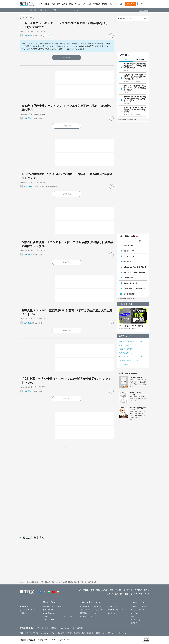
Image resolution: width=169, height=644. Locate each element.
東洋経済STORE (49, 613)
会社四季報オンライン (51, 610)
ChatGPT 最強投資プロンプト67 (138, 409)
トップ (40, 4)
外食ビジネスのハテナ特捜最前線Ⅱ (135, 272)
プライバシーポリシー (48, 633)
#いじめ (121, 345)
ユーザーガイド (136, 620)
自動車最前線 (128, 278)
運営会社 (45, 628)
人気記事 (123, 55)
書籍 (103, 4)
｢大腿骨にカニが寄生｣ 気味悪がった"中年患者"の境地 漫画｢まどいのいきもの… (135, 99)
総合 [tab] (126, 59)
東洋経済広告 (113, 606)
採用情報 (54, 628)
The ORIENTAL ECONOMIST (53, 606)
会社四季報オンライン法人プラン (91, 610)
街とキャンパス (129, 251)
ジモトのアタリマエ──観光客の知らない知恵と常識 (135, 289)
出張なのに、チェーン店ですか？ (135, 267)
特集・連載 (56, 4)
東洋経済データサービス (88, 613)
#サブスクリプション (126, 353)
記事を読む (67, 126)
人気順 (65, 4)
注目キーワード (125, 336)
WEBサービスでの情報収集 (29, 633)
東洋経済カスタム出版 (116, 610)
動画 (71, 4)
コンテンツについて (138, 610)
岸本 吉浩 (28, 36)
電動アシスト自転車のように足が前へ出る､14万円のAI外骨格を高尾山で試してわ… (135, 88)
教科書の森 (112, 613)
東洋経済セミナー (86, 616)
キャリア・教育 (50, 10)
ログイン (143, 4)
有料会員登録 (131, 4)
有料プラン (135, 613)
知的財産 (61, 633)
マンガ (78, 4)
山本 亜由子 (28, 186)
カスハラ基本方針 (109, 633)
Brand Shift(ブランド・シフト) (138, 394)
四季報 (95, 4)
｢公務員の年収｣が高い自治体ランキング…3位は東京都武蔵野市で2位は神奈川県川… (135, 77)
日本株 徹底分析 (129, 294)
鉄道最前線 (127, 262)
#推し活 (121, 342)
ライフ (61, 10)
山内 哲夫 (28, 323)
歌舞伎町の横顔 (129, 245)
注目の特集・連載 (126, 304)
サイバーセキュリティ (27, 610)
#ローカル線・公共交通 (134, 342)
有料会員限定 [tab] (140, 60)
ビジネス (24, 10)
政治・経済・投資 (36, 10)
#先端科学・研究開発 (126, 349)
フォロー (48, 36)
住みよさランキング (130, 283)
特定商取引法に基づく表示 (76, 633)
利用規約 (134, 623)
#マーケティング (133, 360)
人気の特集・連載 (127, 236)
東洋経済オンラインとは (126, 18)
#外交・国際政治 (125, 364)
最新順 (47, 4)
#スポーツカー (131, 345)
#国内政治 (122, 360)
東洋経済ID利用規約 (94, 633)
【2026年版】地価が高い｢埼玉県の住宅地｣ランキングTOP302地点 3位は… (135, 110)
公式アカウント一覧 (67, 628)
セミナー (85, 4)
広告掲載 (80, 628)
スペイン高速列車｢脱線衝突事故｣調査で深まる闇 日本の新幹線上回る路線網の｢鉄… (135, 66)
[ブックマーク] (111, 36)
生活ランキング (129, 256)
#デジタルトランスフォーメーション (131, 357)
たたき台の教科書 (136, 377)
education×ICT (25, 606)
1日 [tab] (126, 241)
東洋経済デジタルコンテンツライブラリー (57, 616)
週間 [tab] (140, 241)
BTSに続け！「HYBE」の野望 (131, 326)
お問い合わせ (122, 633)
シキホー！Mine (48, 620)
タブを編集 (145, 10)
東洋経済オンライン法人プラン (90, 606)
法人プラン (135, 616)
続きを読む (67, 58)
